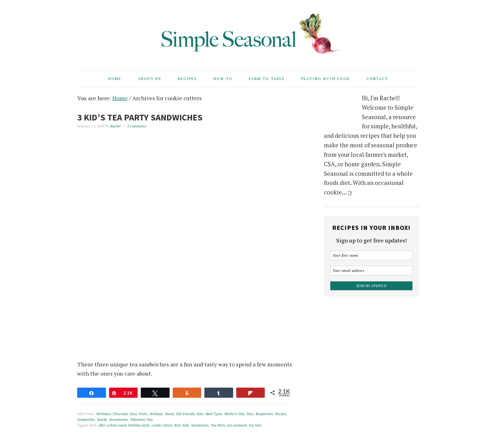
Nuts (250, 414)
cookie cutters (162, 425)
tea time (255, 425)
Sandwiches (86, 420)
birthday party (139, 425)
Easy (133, 414)
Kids (186, 425)
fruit (177, 425)
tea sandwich (237, 425)
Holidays (156, 414)
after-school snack (112, 425)
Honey (170, 414)
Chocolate (121, 414)
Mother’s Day (234, 414)
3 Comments (137, 126)
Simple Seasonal (248, 32)
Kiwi (200, 414)
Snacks (102, 420)
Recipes (281, 414)
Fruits (143, 414)
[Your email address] (371, 271)
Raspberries (264, 414)
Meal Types (214, 414)
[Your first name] (371, 255)
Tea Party (218, 425)
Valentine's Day (141, 420)
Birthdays (104, 414)
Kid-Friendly (186, 414)
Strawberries (119, 420)
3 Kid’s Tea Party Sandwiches (140, 117)
